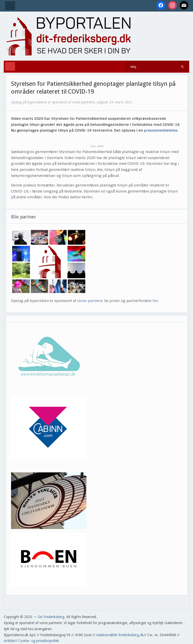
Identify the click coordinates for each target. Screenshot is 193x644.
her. (156, 301)
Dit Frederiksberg (51, 617)
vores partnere (90, 301)
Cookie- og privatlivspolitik (39, 641)
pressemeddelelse (161, 130)
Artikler (9, 641)
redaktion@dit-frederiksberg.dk (120, 635)
